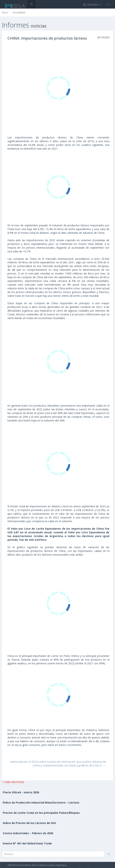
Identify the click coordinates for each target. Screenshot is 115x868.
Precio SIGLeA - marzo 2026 (21, 792)
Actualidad (19, 12)
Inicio (5, 12)
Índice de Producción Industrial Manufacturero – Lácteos (41, 802)
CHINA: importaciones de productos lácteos (47, 38)
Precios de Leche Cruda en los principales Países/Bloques (41, 813)
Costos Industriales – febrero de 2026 (28, 833)
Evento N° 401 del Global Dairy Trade (27, 843)
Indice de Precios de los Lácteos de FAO (29, 823)
